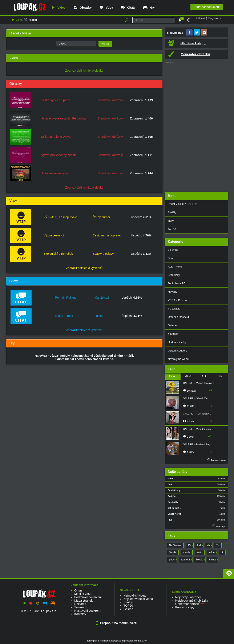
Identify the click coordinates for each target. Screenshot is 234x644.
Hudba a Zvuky (177, 342)
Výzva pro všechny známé (59, 155)
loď (200, 546)
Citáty (128, 8)
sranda (187, 553)
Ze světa (173, 250)
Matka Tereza (64, 316)
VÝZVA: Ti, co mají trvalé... (62, 217)
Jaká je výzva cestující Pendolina (63, 118)
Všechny (219, 526)
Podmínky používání (88, 597)
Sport (171, 258)
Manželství (102, 298)
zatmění (186, 560)
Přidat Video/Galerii (206, 7)
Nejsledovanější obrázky (192, 601)
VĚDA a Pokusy (177, 300)
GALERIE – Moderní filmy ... (198, 444)
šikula (213, 560)
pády (173, 560)
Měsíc (188, 376)
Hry (149, 8)
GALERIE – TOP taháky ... (197, 414)
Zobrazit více (217, 460)
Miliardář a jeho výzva (56, 137)
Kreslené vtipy (185, 607)
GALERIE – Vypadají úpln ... (198, 429)
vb (209, 546)
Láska (98, 316)
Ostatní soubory (177, 351)
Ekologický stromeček (58, 254)
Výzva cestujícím (55, 235)
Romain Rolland (66, 298)
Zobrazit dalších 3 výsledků (84, 268)
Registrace (215, 18)
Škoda (174, 553)
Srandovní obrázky (110, 100)
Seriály (172, 212)
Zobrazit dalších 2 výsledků (84, 330)
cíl (223, 553)
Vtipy (106, 8)
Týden (173, 376)
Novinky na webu (178, 359)
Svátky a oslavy (103, 254)
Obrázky (82, 8)
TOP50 (128, 606)
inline (213, 553)
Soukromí (81, 607)
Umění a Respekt (178, 317)
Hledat (33, 20)
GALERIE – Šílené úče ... (197, 398)
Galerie (172, 325)
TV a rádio (174, 309)
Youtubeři (174, 334)
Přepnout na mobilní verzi (117, 623)
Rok (204, 376)
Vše (220, 376)
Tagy (171, 221)
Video (58, 8)
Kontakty (80, 614)
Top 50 (172, 229)
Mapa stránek (83, 601)
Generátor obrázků (188, 604)
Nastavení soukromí (88, 611)
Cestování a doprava (107, 235)
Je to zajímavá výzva (55, 173)
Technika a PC (177, 283)
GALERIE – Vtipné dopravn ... (199, 383)
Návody (173, 292)
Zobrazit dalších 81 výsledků (84, 188)
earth (200, 553)
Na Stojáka (176, 546)
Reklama (80, 604)
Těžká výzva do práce (56, 100)
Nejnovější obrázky (188, 597)
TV (190, 546)
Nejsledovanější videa (138, 599)
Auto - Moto (175, 267)
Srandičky (174, 275)
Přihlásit (201, 18)
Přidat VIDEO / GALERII (183, 204)
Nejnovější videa (135, 595)
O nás (78, 590)
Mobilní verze (83, 594)
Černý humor (101, 217)
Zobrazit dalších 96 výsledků (84, 71)
